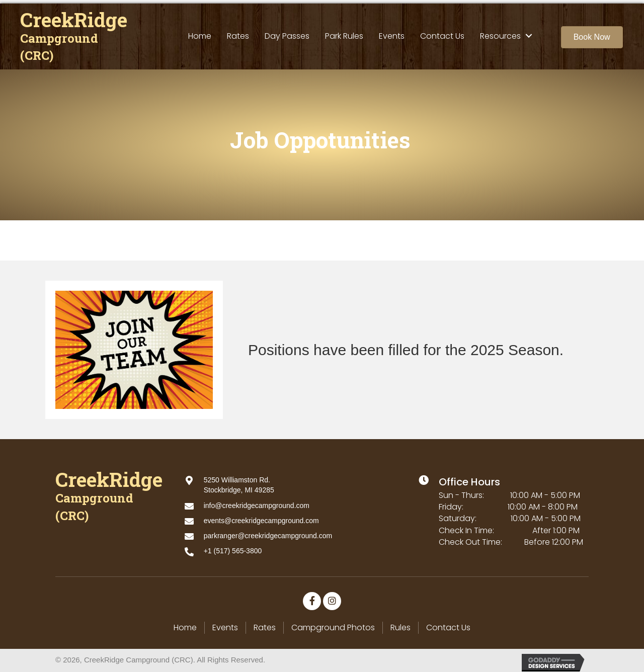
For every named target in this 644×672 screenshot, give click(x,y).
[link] (200, 32)
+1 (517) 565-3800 (233, 548)
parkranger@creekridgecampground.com (268, 533)
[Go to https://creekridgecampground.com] (75, 34)
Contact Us (448, 624)
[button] (592, 34)
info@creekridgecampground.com (257, 502)
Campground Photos (333, 624)
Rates (265, 624)
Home (185, 624)
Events (225, 624)
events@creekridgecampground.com (261, 517)
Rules (400, 624)
